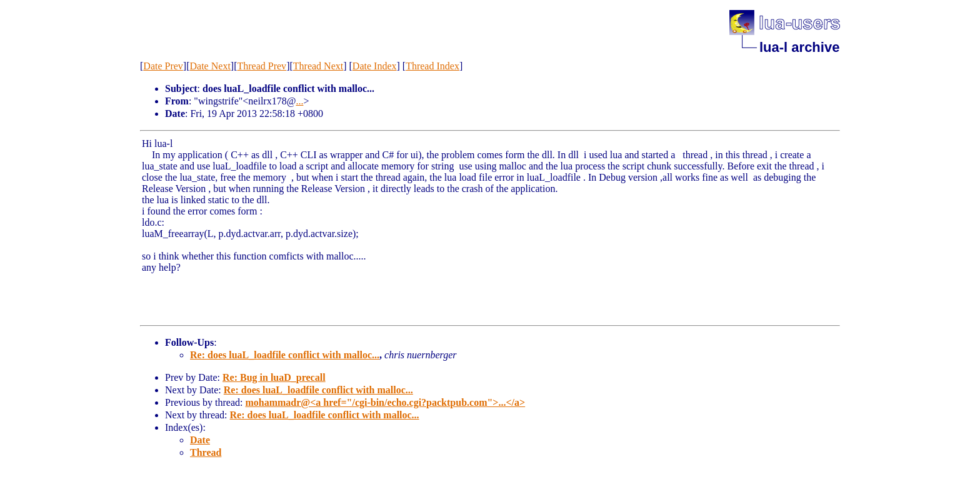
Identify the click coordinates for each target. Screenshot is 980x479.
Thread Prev (262, 66)
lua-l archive (799, 47)
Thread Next (318, 66)
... (299, 101)
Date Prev (163, 66)
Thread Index (432, 66)
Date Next (210, 66)
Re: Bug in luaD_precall (274, 377)
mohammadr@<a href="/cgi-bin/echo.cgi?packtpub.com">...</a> (385, 402)
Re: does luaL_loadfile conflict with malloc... (285, 355)
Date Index (375, 66)
